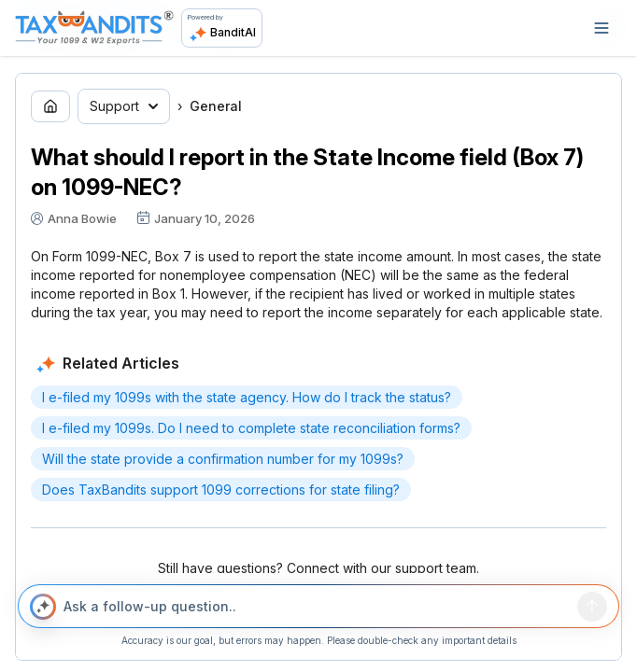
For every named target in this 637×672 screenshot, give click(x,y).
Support (124, 106)
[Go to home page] (50, 106)
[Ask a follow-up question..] (317, 607)
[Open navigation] (602, 28)
